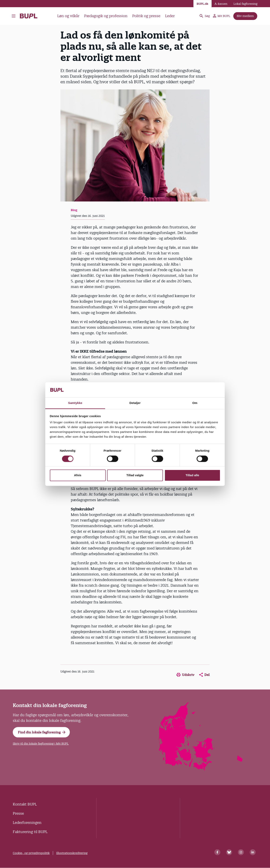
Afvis (78, 475)
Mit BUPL (222, 16)
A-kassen (221, 4)
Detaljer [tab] (135, 403)
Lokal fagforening (245, 4)
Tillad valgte (135, 475)
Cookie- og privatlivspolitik (31, 853)
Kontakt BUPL (25, 804)
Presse (18, 813)
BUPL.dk (202, 4)
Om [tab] (195, 403)
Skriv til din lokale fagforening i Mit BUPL (41, 744)
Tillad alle (192, 475)
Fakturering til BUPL (30, 832)
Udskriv (185, 675)
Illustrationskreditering (72, 853)
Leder (170, 16)
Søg (204, 16)
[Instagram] (241, 852)
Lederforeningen (27, 823)
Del (204, 675)
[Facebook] (217, 852)
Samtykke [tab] (75, 403)
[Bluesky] (229, 852)
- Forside (29, 16)
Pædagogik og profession (106, 16)
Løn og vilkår (68, 16)
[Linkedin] (253, 852)
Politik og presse (146, 16)
